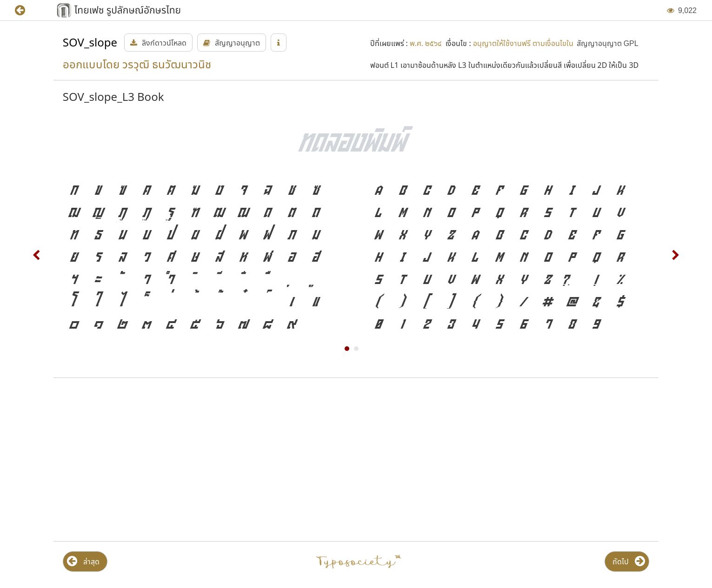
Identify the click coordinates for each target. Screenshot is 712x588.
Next (675, 255)
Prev (37, 255)
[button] (27, 10)
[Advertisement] (152, 460)
